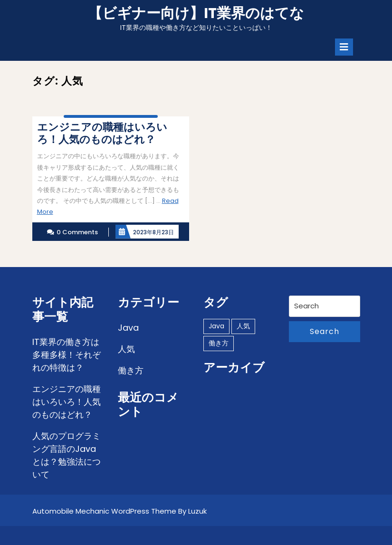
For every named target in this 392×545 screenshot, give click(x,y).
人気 (126, 349)
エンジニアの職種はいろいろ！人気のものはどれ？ (67, 402)
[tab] (344, 47)
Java (128, 328)
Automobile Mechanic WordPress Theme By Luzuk (120, 511)
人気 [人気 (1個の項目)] (243, 326)
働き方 (131, 370)
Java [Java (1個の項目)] (216, 326)
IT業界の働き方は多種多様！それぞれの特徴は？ (67, 355)
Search (325, 331)
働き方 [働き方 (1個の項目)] (219, 343)
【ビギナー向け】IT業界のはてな (196, 13)
